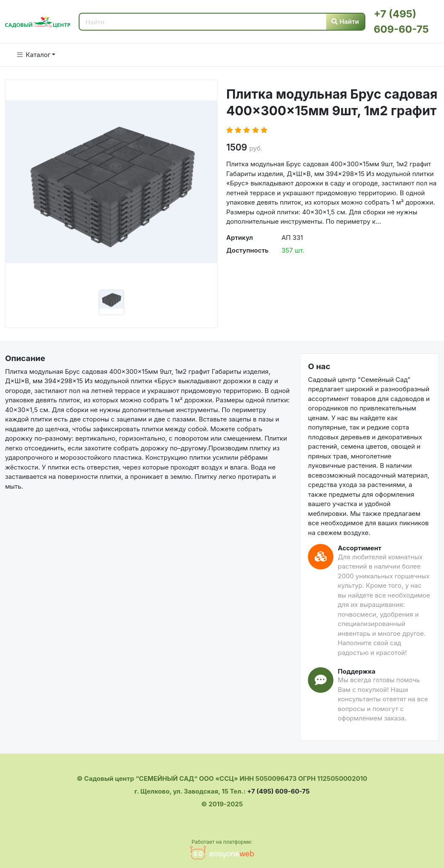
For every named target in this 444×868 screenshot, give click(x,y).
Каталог (34, 55)
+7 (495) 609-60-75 (278, 791)
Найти (345, 21)
